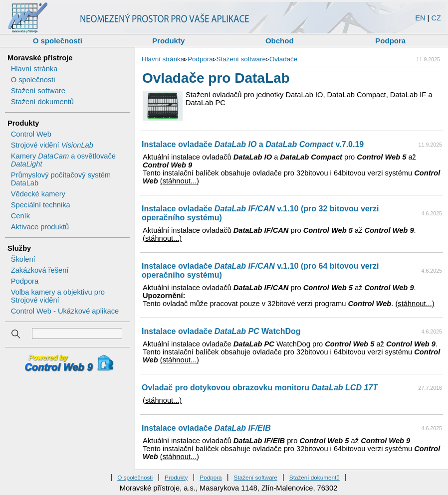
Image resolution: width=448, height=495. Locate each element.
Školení (23, 259)
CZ (436, 18)
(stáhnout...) (180, 181)
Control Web (31, 134)
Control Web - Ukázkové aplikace (65, 311)
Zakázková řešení (40, 270)
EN (420, 18)
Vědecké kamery (38, 194)
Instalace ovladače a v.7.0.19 (253, 144)
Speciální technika (41, 205)
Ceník (20, 216)
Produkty (168, 41)
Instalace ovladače (206, 428)
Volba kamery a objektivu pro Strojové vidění (58, 296)
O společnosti (58, 41)
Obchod (280, 41)
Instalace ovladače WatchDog (221, 331)
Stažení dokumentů (42, 102)
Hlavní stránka (34, 69)
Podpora (390, 41)
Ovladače (283, 59)
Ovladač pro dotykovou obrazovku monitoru (260, 388)
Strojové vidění (52, 145)
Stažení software (38, 91)
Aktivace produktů (40, 227)
